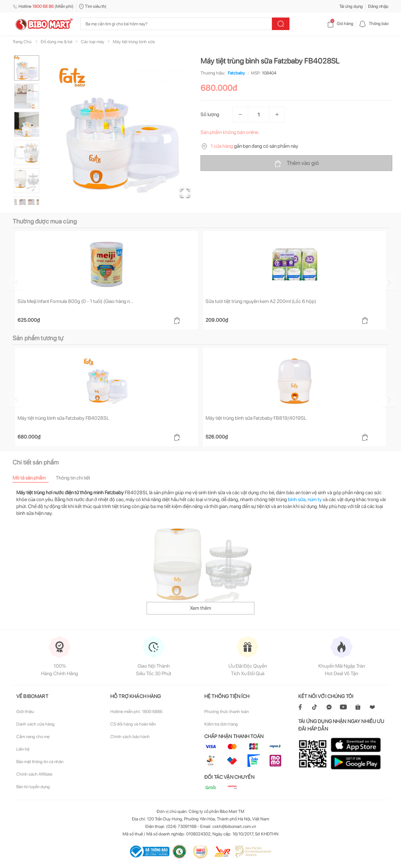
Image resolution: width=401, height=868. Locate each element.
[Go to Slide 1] (27, 68)
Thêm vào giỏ (297, 163)
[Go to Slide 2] (27, 96)
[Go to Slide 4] (27, 152)
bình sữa (297, 499)
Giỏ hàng (340, 23)
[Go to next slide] (389, 283)
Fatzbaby (235, 73)
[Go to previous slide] (14, 283)
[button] (122, 130)
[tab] (34, 478)
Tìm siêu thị (93, 6)
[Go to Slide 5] (27, 181)
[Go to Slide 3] (27, 124)
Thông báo (374, 23)
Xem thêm (200, 608)
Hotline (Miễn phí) (43, 6)
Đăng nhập (378, 6)
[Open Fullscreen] (185, 193)
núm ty (315, 499)
